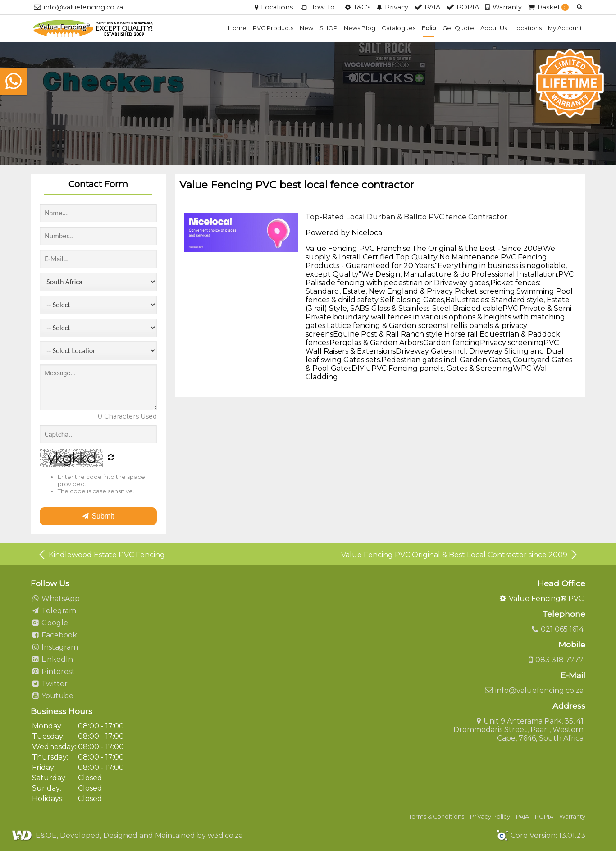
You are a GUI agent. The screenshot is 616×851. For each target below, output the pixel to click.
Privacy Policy (490, 817)
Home (237, 28)
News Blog (360, 28)
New (306, 28)
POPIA (544, 817)
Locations (527, 28)
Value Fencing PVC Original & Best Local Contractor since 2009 (460, 555)
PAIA (522, 817)
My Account (565, 28)
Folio (429, 28)
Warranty (572, 817)
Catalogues (399, 28)
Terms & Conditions (436, 817)
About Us (494, 28)
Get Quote (458, 28)
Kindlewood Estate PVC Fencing (101, 555)
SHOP (329, 28)
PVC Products (273, 28)
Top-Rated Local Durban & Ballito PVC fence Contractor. (407, 217)
